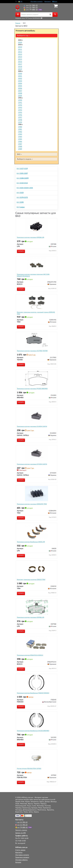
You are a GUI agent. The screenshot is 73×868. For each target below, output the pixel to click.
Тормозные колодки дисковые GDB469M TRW (32, 504)
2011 (20, 49)
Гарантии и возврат (22, 857)
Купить (21, 251)
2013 (20, 54)
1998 (20, 120)
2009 (20, 96)
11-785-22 (31, 6)
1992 (20, 105)
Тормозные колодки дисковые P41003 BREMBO (32, 389)
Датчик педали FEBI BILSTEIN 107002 (29, 769)
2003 (20, 81)
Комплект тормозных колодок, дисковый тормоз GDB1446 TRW (36, 313)
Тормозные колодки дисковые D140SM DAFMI (32, 426)
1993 (20, 108)
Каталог (18, 862)
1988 (20, 147)
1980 (20, 127)
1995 (20, 113)
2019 (20, 69)
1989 (20, 149)
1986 (20, 142)
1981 (20, 129)
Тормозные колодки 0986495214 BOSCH (30, 655)
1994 (20, 110)
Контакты (48, 2)
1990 (20, 100)
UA (20, 2)
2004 (20, 83)
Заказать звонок (21, 830)
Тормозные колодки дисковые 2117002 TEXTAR (32, 351)
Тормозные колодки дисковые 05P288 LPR (31, 238)
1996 (20, 115)
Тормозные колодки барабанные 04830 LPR (31, 542)
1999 (20, 122)
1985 (20, 139)
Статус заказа (20, 850)
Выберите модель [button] (25, 159)
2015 (20, 59)
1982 (20, 132)
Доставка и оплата (36, 2)
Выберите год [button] (23, 36)
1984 (20, 137)
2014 (20, 57)
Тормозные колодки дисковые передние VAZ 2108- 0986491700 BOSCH (33, 275)
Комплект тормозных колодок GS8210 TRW (31, 580)
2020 (20, 42)
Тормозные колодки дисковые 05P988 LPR (31, 617)
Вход (55, 2)
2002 (20, 79)
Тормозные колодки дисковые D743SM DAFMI (32, 464)
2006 (20, 88)
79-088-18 (31, 10)
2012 (20, 52)
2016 (20, 62)
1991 (20, 103)
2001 (20, 76)
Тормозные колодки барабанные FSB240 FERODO (33, 693)
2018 (20, 67)
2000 (20, 74)
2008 (20, 93)
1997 (20, 117)
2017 (20, 64)
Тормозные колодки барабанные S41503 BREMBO (33, 731)
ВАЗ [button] (19, 154)
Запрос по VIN (21, 833)
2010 (20, 47)
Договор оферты (21, 860)
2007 (20, 91)
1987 (20, 144)
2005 (20, 86)
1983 (20, 134)
